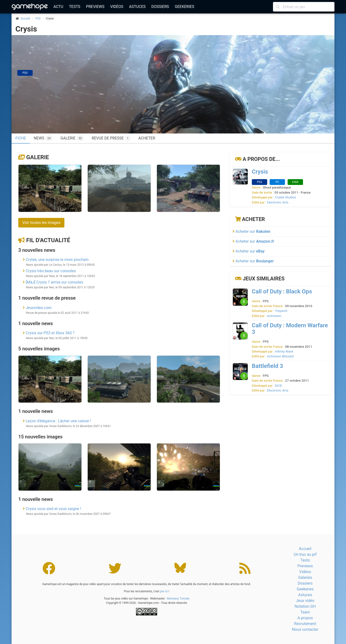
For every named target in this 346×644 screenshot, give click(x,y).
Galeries (305, 578)
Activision (274, 316)
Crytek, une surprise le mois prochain (57, 260)
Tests (75, 7)
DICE (278, 385)
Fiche (21, 138)
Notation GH (305, 606)
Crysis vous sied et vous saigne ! (53, 509)
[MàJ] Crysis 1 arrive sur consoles (54, 282)
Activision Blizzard (280, 356)
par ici (164, 591)
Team (305, 612)
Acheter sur (251, 231)
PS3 (38, 19)
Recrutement (305, 624)
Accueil (305, 549)
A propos (305, 618)
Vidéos (117, 7)
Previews (95, 7)
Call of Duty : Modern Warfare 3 (290, 329)
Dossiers (160, 7)
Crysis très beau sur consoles (51, 271)
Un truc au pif (305, 554)
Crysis (26, 29)
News (43, 138)
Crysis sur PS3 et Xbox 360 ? (50, 333)
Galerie (72, 138)
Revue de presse (111, 138)
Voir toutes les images (41, 223)
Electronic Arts (278, 202)
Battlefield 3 (267, 366)
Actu (58, 7)
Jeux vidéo (305, 601)
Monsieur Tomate (178, 599)
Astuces (137, 7)
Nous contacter (305, 629)
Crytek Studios (285, 197)
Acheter (147, 138)
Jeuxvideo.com (39, 308)
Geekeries (184, 7)
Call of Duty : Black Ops (282, 291)
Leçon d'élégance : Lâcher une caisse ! (58, 421)
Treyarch (281, 311)
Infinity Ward (284, 351)
